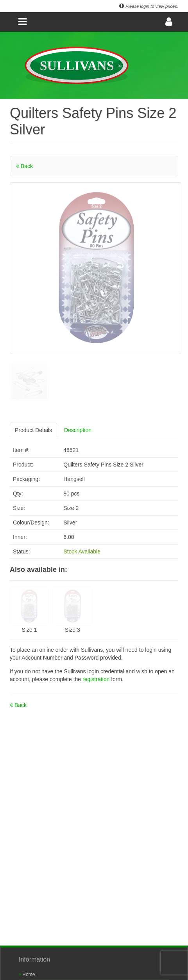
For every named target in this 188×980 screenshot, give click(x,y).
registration (97, 679)
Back (24, 166)
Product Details (33, 430)
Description (78, 430)
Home (27, 975)
